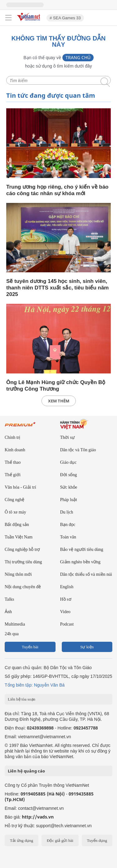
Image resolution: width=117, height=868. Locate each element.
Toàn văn (68, 537)
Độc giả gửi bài (60, 840)
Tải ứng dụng (22, 840)
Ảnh (8, 612)
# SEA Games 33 (65, 18)
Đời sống (69, 475)
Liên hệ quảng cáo (26, 771)
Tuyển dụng (97, 840)
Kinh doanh (15, 450)
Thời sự (67, 437)
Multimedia (15, 624)
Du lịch (67, 512)
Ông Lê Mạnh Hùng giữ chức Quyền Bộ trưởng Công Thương (56, 386)
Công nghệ (15, 500)
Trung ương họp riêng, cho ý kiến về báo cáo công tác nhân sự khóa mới (57, 190)
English (67, 587)
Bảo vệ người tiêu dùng (82, 549)
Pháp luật (69, 500)
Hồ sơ (66, 599)
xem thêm (59, 401)
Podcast (67, 624)
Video (65, 612)
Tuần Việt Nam (19, 537)
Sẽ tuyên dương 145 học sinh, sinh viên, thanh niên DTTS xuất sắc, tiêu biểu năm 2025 (57, 288)
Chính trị (12, 437)
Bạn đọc (68, 525)
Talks (9, 599)
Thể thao (13, 462)
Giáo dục (68, 462)
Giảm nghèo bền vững (80, 562)
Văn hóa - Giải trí (20, 487)
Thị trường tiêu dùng (23, 562)
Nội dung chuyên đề (23, 587)
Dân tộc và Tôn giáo (78, 450)
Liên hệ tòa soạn (22, 699)
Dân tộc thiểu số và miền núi (86, 574)
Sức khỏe (69, 487)
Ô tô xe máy (15, 512)
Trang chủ (78, 57)
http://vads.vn (38, 817)
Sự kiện (87, 647)
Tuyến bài (30, 647)
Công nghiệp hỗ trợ (22, 549)
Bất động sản (17, 525)
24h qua (12, 634)
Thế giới (13, 475)
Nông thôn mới (18, 574)
